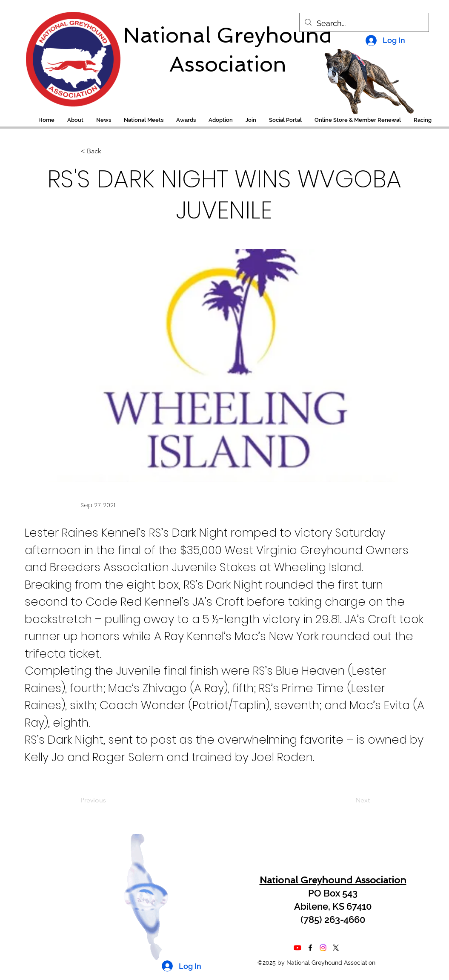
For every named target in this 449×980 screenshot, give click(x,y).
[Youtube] (297, 948)
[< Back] (109, 151)
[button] (423, 120)
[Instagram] (323, 948)
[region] (67, 55)
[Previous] (109, 800)
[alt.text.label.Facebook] (310, 948)
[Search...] (364, 23)
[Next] (349, 800)
